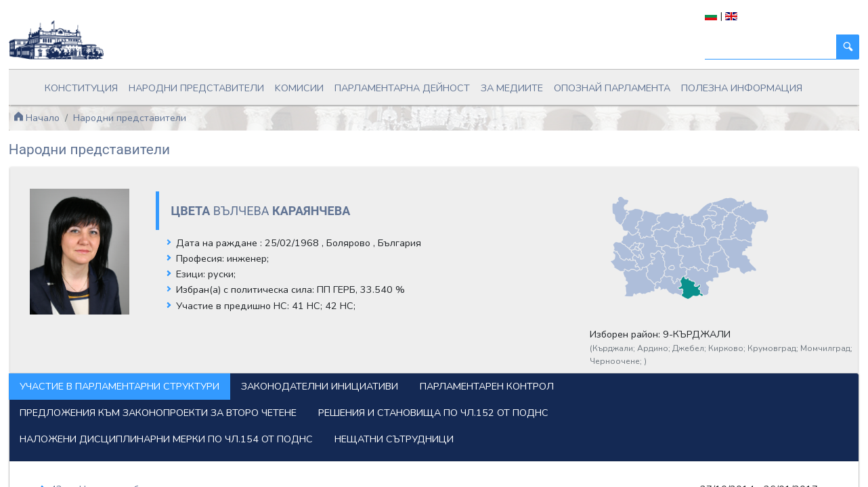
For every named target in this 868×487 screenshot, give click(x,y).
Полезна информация (742, 88)
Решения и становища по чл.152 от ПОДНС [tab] (433, 413)
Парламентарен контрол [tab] (487, 386)
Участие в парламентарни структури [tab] (120, 386)
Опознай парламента (612, 88)
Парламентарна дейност (402, 88)
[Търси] (771, 47)
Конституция (81, 88)
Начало (37, 118)
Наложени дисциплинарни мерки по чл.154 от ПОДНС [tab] (166, 439)
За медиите (512, 88)
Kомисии (299, 88)
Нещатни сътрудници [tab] (394, 439)
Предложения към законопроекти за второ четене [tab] (158, 413)
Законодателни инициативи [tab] (320, 386)
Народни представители (196, 88)
